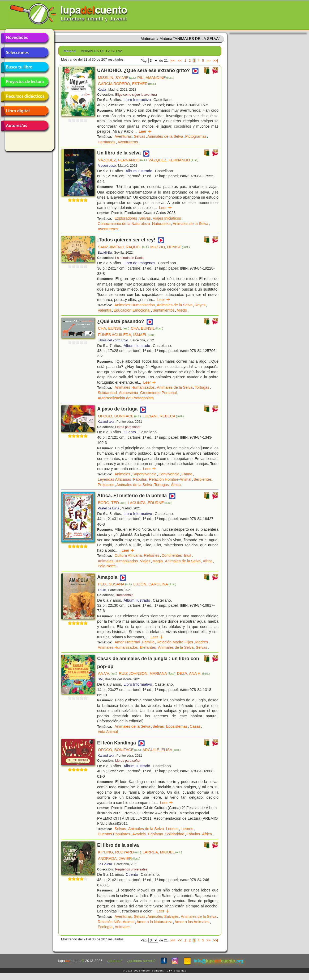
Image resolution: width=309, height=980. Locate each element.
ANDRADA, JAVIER (119, 858)
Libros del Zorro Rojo (113, 340)
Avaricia (139, 834)
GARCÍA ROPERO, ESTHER (127, 84)
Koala (102, 90)
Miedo (182, 310)
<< (180, 60)
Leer (145, 131)
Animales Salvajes (163, 916)
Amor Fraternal (127, 642)
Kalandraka (106, 422)
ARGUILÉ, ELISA (162, 750)
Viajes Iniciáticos (167, 218)
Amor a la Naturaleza (154, 922)
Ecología (105, 927)
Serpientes (203, 479)
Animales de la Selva (165, 136)
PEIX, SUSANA (115, 584)
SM (100, 679)
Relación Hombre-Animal (170, 479)
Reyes (200, 305)
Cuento (130, 432)
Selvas (140, 136)
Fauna (187, 474)
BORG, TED (112, 503)
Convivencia (169, 474)
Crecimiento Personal (158, 393)
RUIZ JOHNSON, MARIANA (147, 673)
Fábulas (140, 479)
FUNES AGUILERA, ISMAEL (127, 335)
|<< (173, 60)
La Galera (105, 864)
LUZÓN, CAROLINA (155, 584)
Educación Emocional (132, 310)
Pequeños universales (131, 869)
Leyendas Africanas (114, 479)
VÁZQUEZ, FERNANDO (122, 160)
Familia (148, 642)
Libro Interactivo (137, 100)
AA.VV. (108, 673)
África (176, 485)
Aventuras (123, 136)
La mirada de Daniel (130, 258)
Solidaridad (107, 393)
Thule (102, 590)
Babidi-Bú (105, 253)
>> (209, 60)
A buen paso (107, 166)
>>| (215, 60)
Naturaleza (161, 224)
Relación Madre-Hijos (175, 642)
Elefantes (148, 647)
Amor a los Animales (192, 922)
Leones (172, 829)
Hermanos (106, 142)
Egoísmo (155, 834)
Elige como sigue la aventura (136, 95)
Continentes (172, 555)
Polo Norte (107, 566)
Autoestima (128, 393)
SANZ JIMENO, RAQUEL (123, 247)
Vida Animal (108, 732)
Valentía (105, 310)
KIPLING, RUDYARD (119, 852)
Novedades (25, 38)
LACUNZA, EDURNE (150, 503)
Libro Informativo (138, 514)
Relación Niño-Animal (116, 922)
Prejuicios (106, 485)
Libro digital (25, 111)
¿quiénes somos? (141, 961)
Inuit (188, 555)
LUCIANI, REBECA (163, 416)
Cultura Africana (128, 555)
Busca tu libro (25, 67)
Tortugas (202, 387)
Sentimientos (163, 310)
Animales (123, 474)
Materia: (70, 51)
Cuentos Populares (114, 834)
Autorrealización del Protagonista (126, 398)
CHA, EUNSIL (114, 328)
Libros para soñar (128, 427)
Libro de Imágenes (140, 263)
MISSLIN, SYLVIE (117, 78)
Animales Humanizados (135, 305)
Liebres (187, 829)
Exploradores (126, 218)
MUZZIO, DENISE (170, 247)
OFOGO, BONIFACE (119, 416)
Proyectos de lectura (25, 82)
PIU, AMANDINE (156, 78)
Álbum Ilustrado (139, 171)
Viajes (145, 561)
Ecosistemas (177, 726)
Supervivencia (144, 474)
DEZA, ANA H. (194, 673)
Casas (195, 726)
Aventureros (128, 142)
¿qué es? (115, 961)
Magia (158, 561)
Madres (202, 642)
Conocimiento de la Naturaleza (124, 224)
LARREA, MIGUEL (162, 852)
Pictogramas (196, 136)
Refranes (152, 555)
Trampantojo (124, 595)
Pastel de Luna (109, 508)
